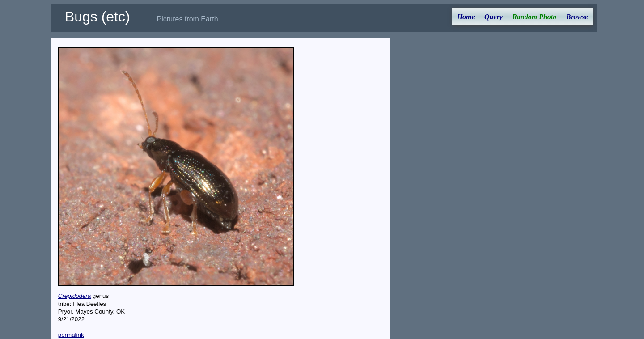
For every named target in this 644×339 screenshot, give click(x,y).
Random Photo (534, 17)
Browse (577, 17)
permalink (71, 335)
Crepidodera (74, 296)
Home (466, 17)
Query (494, 17)
